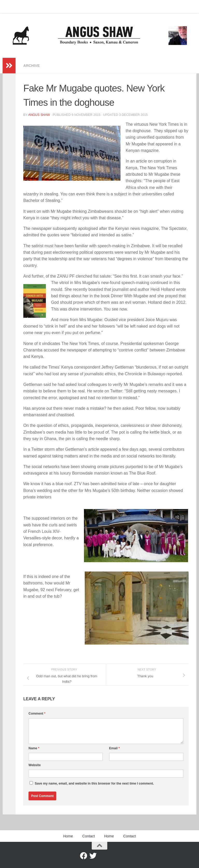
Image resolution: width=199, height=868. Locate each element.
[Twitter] (93, 856)
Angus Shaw (39, 115)
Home (11, 6)
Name (34, 748)
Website (35, 765)
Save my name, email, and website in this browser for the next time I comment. (94, 784)
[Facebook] (84, 856)
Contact (30, 6)
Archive (31, 66)
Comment (37, 714)
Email (114, 748)
